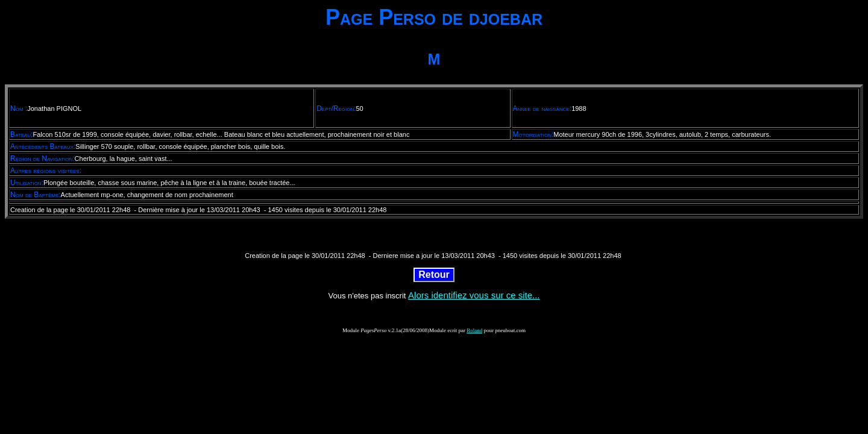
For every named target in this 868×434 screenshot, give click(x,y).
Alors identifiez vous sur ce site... (474, 295)
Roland (474, 330)
